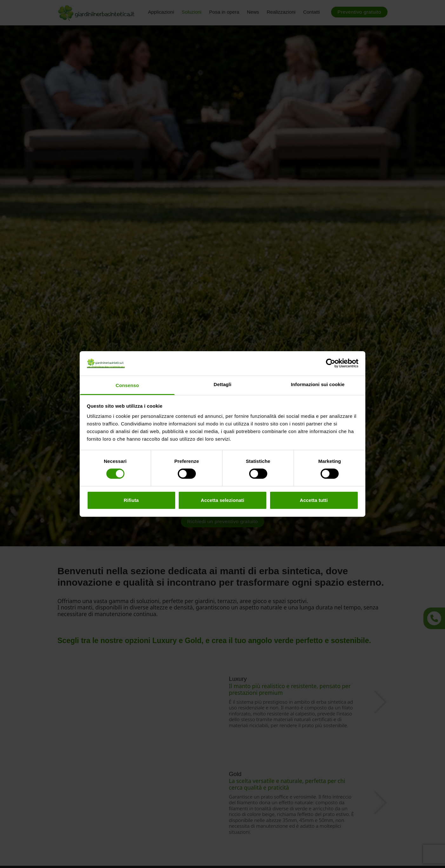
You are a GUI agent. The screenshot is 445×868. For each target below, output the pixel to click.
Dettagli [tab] (222, 384)
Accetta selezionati (223, 500)
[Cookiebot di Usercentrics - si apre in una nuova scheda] (331, 363)
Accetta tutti (314, 500)
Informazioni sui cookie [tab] (318, 384)
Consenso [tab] (127, 385)
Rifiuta (131, 500)
